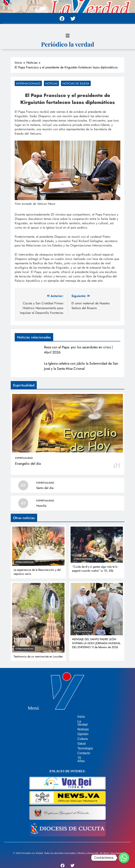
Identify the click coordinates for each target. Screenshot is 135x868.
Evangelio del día (28, 464)
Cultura (65, 736)
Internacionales (28, 83)
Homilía (41, 506)
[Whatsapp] (124, 858)
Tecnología (67, 745)
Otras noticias (24, 562)
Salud (64, 740)
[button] (67, 36)
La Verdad (67, 721)
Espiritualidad (24, 458)
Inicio (63, 717)
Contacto (66, 750)
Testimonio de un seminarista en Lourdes (38, 656)
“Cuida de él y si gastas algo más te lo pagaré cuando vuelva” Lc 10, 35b (95, 569)
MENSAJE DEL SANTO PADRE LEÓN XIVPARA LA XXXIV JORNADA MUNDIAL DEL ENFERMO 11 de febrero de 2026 (96, 643)
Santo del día (45, 488)
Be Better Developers (111, 847)
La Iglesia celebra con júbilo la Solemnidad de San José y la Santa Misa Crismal (81, 366)
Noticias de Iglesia (76, 83)
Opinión (65, 731)
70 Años (66, 755)
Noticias (51, 83)
